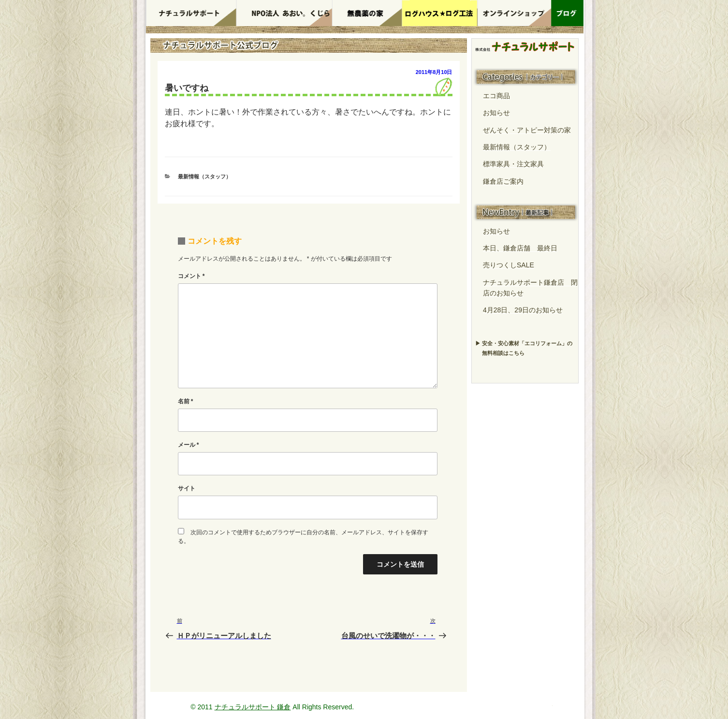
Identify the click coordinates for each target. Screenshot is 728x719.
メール (189, 445)
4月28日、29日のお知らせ (523, 310)
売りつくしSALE (509, 265)
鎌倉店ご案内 (503, 181)
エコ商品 (496, 96)
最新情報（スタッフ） (204, 176)
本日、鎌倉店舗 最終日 (520, 248)
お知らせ (496, 113)
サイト (187, 488)
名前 (186, 401)
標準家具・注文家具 (513, 164)
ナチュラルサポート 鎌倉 (253, 707)
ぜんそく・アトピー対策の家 (527, 130)
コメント (191, 276)
